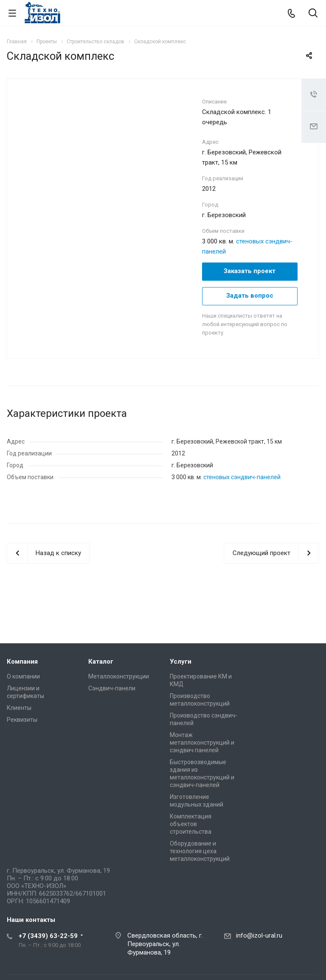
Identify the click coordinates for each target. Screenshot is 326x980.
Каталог (101, 662)
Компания (22, 662)
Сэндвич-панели (112, 688)
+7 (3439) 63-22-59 (48, 936)
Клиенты (19, 708)
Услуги (181, 662)
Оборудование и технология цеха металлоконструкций (200, 851)
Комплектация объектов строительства (191, 824)
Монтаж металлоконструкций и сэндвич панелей (202, 743)
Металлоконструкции (119, 676)
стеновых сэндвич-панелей (242, 477)
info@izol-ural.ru (259, 935)
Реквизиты (22, 720)
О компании (23, 676)
